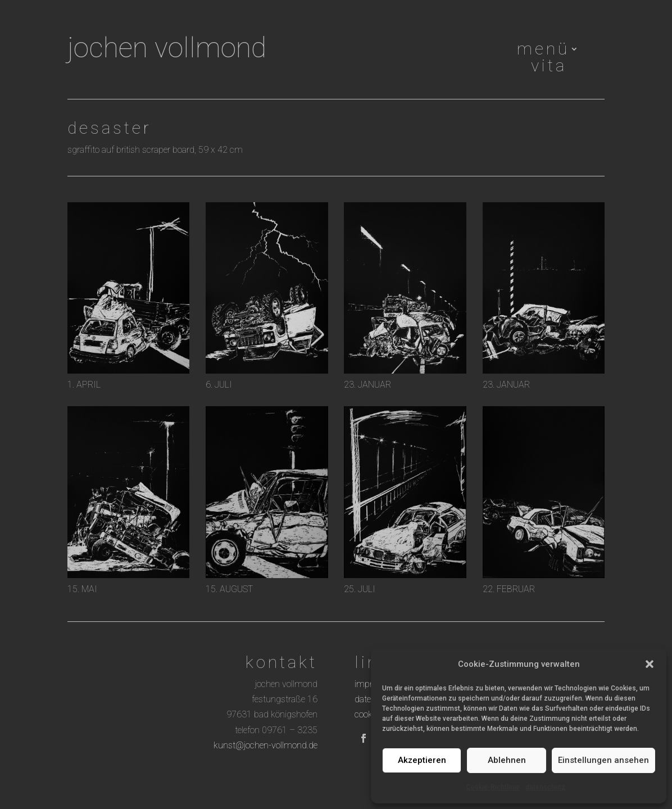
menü (543, 51)
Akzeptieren (422, 760)
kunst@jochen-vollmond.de (265, 745)
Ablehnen (507, 760)
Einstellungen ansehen (603, 760)
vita (549, 68)
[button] (650, 664)
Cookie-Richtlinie (493, 787)
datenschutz (545, 787)
